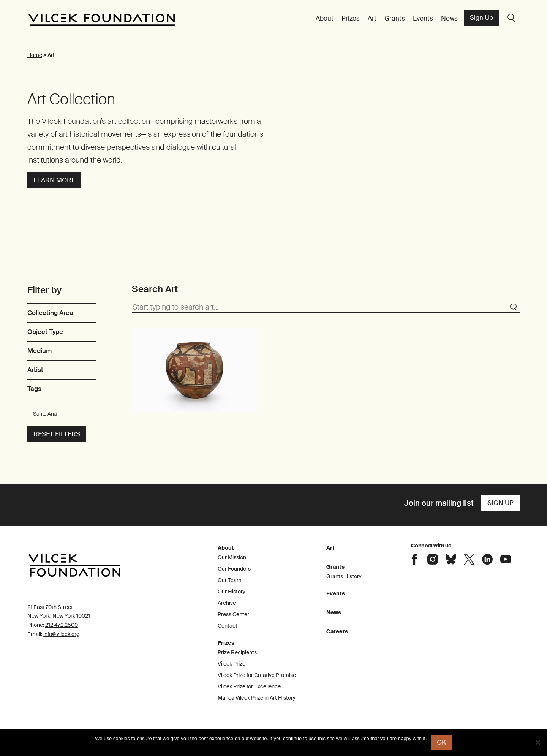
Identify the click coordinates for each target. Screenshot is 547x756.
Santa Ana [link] (45, 414)
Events (423, 18)
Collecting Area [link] (50, 313)
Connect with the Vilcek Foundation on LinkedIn (487, 559)
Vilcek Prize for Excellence (249, 686)
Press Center (233, 614)
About (325, 18)
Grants (395, 18)
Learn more (54, 180)
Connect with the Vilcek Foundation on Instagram (433, 559)
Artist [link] (35, 370)
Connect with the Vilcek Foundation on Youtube (506, 559)
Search (511, 18)
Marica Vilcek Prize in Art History (257, 698)
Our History (232, 592)
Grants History (344, 576)
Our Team (230, 580)
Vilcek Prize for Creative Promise (257, 675)
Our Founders (234, 569)
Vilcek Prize (232, 664)
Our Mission (232, 557)
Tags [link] (34, 389)
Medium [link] (40, 351)
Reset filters (57, 434)
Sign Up (481, 17)
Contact (228, 626)
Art (372, 18)
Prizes (351, 18)
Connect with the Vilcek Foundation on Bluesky (451, 559)
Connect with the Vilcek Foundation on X (469, 559)
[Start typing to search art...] (326, 307)
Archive (227, 603)
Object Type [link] (45, 332)
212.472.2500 (62, 625)
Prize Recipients (237, 652)
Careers (337, 631)
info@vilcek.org (61, 634)
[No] (538, 742)
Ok (441, 742)
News (449, 18)
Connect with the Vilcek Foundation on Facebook (414, 559)
